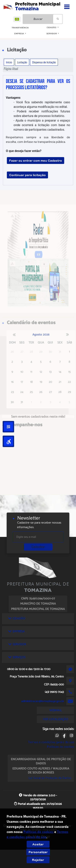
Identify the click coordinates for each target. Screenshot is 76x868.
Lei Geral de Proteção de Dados (50, 778)
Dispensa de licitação (44, 62)
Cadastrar (38, 547)
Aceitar (38, 844)
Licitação (22, 62)
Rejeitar (38, 860)
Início (9, 62)
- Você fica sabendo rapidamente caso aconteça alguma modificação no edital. (42, 105)
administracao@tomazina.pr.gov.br (42, 701)
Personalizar (38, 852)
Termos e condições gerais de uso (51, 742)
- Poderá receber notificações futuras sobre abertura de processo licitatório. (42, 114)
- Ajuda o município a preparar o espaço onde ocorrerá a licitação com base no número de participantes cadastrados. (42, 125)
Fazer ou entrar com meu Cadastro (36, 161)
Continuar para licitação (27, 175)
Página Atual (11, 69)
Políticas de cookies (61, 747)
